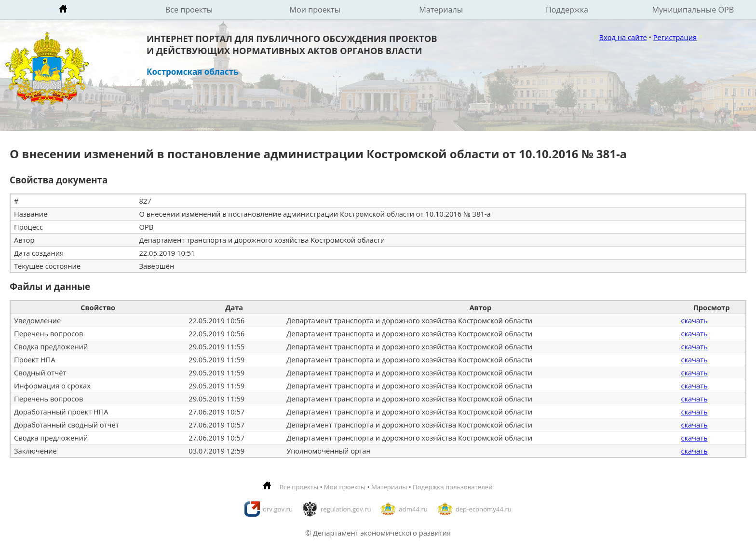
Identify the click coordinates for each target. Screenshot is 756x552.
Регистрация (675, 37)
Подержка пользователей (452, 487)
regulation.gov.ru (346, 509)
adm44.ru (413, 509)
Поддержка (567, 10)
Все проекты (189, 10)
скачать (694, 320)
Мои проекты (315, 10)
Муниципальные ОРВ (693, 10)
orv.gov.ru (278, 509)
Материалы (441, 10)
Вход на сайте (623, 37)
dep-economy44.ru (484, 509)
